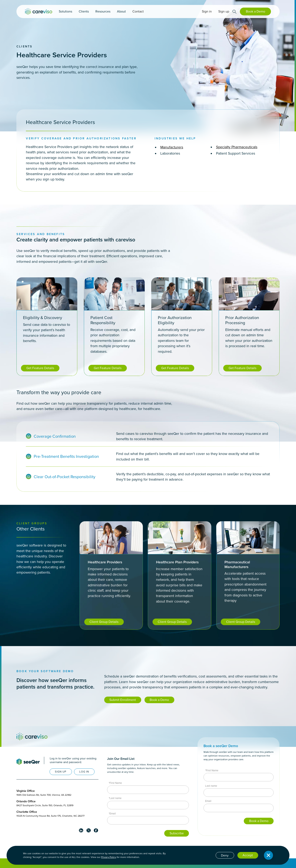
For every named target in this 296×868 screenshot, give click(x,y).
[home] (39, 11)
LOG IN (84, 772)
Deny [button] (225, 855)
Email (208, 801)
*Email (112, 813)
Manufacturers (172, 147)
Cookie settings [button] (201, 855)
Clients (24, 46)
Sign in (207, 11)
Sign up (224, 11)
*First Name (115, 783)
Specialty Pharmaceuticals (237, 147)
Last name (211, 786)
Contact (138, 11)
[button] (65, 11)
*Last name (115, 798)
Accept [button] (248, 855)
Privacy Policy (109, 857)
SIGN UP (61, 772)
